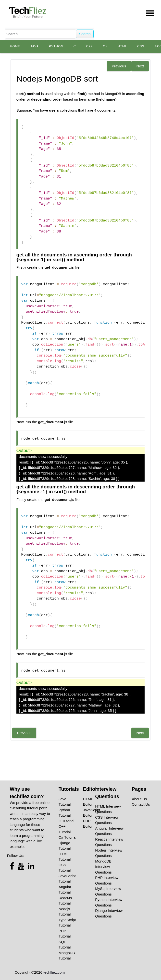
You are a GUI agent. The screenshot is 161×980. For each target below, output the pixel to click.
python (56, 46)
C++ (90, 46)
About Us (139, 799)
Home (15, 46)
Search (85, 34)
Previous (119, 66)
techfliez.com (54, 972)
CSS (141, 46)
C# (105, 46)
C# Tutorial (68, 837)
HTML (122, 46)
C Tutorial (66, 821)
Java (35, 46)
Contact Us (141, 804)
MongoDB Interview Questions (103, 867)
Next (140, 66)
